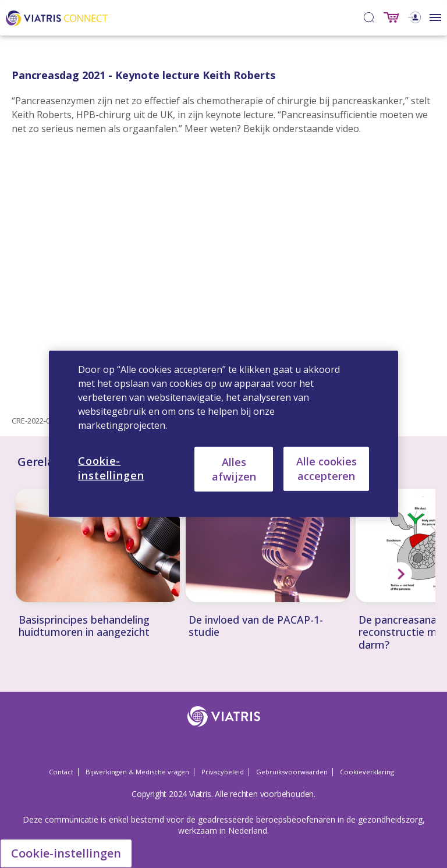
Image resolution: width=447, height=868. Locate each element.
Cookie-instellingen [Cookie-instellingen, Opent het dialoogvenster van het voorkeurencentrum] (111, 468)
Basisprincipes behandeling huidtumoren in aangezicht (84, 626)
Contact (61, 772)
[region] (223, 434)
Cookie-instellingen (66, 853)
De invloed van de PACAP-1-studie (256, 626)
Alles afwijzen (234, 469)
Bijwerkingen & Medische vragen (137, 772)
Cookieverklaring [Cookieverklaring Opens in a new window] (367, 772)
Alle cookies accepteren (327, 469)
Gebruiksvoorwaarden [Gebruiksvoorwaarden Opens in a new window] (292, 772)
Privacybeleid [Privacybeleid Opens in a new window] (223, 772)
